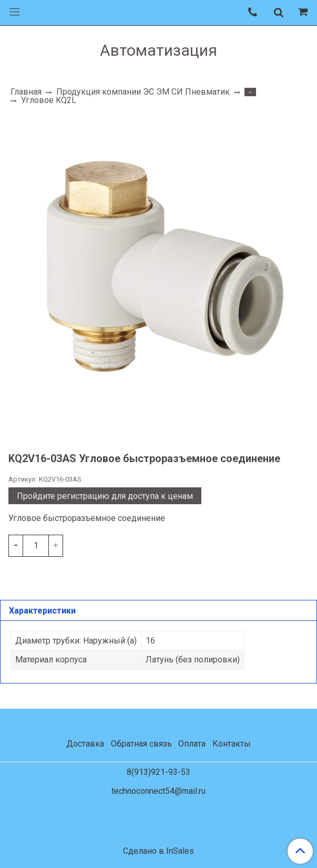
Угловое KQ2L (49, 100)
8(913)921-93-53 (159, 772)
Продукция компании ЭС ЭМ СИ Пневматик (143, 92)
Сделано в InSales (159, 851)
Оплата (192, 744)
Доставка (85, 744)
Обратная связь (141, 744)
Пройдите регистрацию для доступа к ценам (105, 496)
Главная (26, 92)
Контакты (232, 744)
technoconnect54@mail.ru (159, 791)
